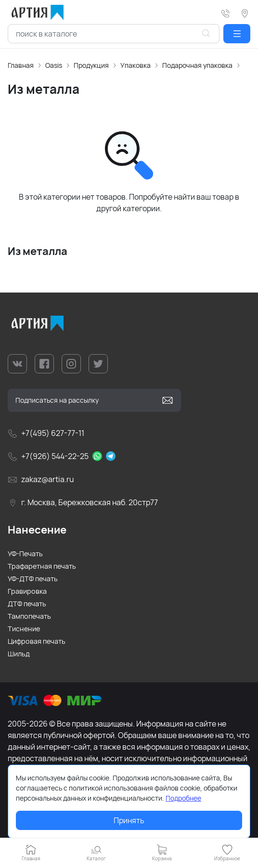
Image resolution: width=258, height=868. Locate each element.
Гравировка (27, 591)
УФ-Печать (25, 554)
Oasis (54, 65)
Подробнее (183, 798)
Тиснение (24, 629)
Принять (129, 820)
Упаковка (135, 65)
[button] (237, 34)
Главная (21, 65)
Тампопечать (29, 616)
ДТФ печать (27, 604)
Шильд (19, 654)
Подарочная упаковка (197, 65)
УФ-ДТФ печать (33, 579)
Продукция (91, 65)
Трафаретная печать (42, 566)
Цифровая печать (37, 641)
